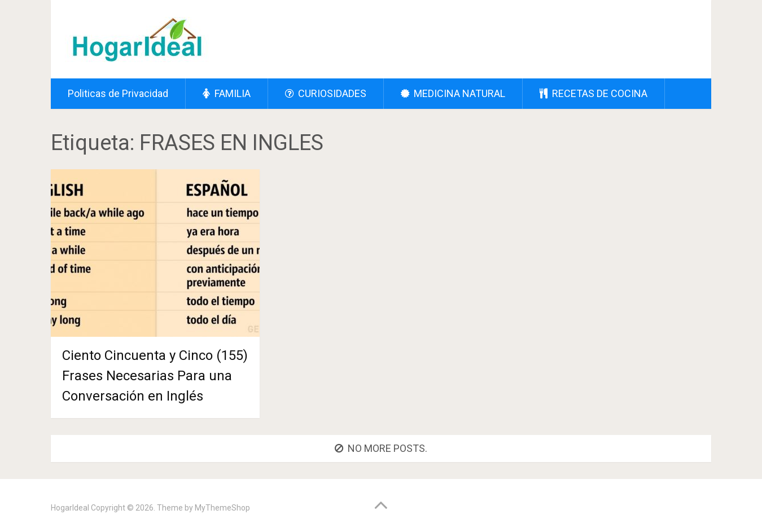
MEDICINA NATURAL (453, 93)
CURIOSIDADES (326, 93)
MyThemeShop (222, 508)
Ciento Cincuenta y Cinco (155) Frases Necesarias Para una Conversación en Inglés (155, 376)
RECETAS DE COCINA (594, 93)
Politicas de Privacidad (118, 93)
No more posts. (381, 448)
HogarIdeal (70, 508)
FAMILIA (227, 93)
